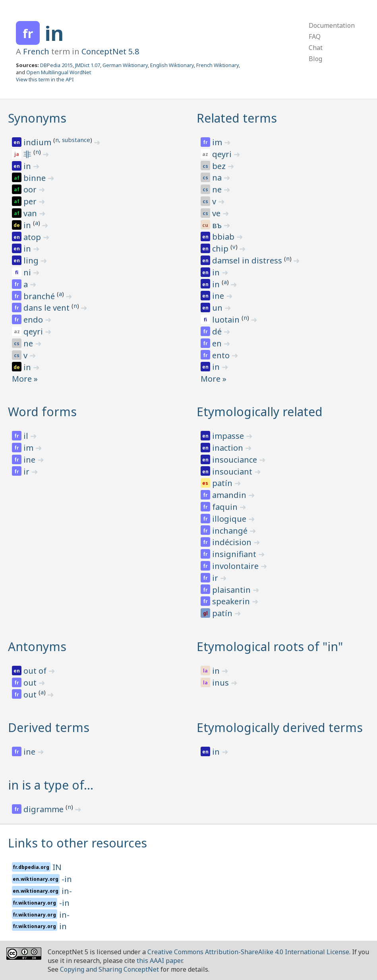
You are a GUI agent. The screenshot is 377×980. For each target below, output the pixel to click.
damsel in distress (248, 260)
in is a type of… (51, 785)
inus (221, 683)
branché (40, 296)
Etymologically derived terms (280, 727)
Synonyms (37, 118)
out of (36, 671)
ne (29, 343)
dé (218, 331)
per (31, 201)
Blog (315, 59)
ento (222, 355)
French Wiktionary (217, 65)
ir (27, 472)
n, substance (73, 140)
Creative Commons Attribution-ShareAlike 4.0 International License (248, 952)
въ (218, 225)
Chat (316, 48)
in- (67, 891)
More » (25, 379)
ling (32, 260)
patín (223, 483)
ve (217, 213)
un (218, 308)
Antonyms (37, 647)
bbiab (224, 237)
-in (67, 879)
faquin (226, 507)
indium (38, 142)
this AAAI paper (159, 961)
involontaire (236, 566)
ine (219, 296)
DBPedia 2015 (56, 65)
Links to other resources (77, 843)
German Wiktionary (125, 65)
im (218, 142)
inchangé (231, 531)
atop (33, 237)
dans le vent (47, 308)
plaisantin (232, 590)
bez (220, 166)
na (218, 178)
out (31, 683)
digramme (44, 809)
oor (31, 189)
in (54, 33)
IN (57, 867)
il (27, 436)
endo (34, 320)
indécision (233, 542)
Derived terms (49, 727)
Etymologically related (260, 412)
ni (28, 272)
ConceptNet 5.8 (110, 51)
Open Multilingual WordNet (59, 72)
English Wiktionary (172, 65)
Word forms (42, 412)
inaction (229, 448)
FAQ (315, 37)
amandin (230, 495)
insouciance (236, 460)
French (36, 51)
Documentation (332, 25)
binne (36, 178)
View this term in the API (45, 79)
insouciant (233, 472)
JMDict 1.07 (88, 65)
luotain (227, 320)
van (31, 213)
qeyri (34, 331)
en (218, 343)
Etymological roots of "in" (270, 647)
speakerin (232, 601)
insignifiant (235, 554)
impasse (229, 436)
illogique (230, 519)
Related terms (237, 118)
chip (221, 249)
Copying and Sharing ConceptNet (109, 969)
